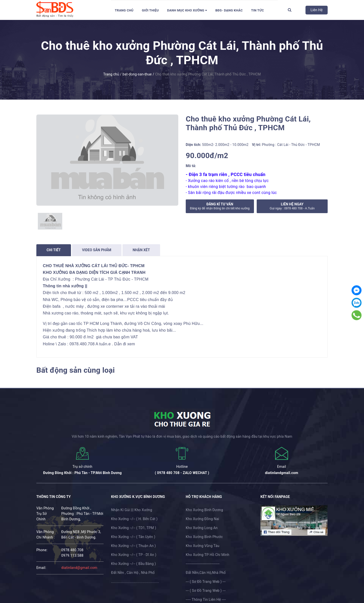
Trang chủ (124, 10)
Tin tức (257, 10)
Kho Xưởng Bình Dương (204, 510)
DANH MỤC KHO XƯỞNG (187, 10)
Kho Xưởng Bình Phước (204, 537)
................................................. (135, 582)
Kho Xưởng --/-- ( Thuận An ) (133, 546)
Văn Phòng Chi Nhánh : (46, 535)
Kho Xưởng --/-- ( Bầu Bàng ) (133, 564)
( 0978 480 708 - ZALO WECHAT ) (182, 473)
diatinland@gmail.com (79, 568)
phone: (42, 550)
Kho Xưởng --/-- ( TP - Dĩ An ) (134, 555)
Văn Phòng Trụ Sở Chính (45, 514)
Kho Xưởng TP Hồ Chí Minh (208, 555)
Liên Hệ (317, 10)
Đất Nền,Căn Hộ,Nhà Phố (206, 573)
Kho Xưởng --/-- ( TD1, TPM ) (134, 528)
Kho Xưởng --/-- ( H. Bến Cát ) (134, 519)
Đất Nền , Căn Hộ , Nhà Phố (133, 573)
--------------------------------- (203, 564)
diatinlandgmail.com (281, 473)
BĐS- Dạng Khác (229, 10)
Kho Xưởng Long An (202, 528)
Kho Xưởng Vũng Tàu (203, 546)
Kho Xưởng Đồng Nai (202, 519)
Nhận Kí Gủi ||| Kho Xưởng (132, 510)
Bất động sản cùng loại (76, 370)
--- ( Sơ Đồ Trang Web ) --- (206, 582)
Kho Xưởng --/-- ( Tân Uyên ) (133, 537)
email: (41, 568)
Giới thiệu (150, 10)
